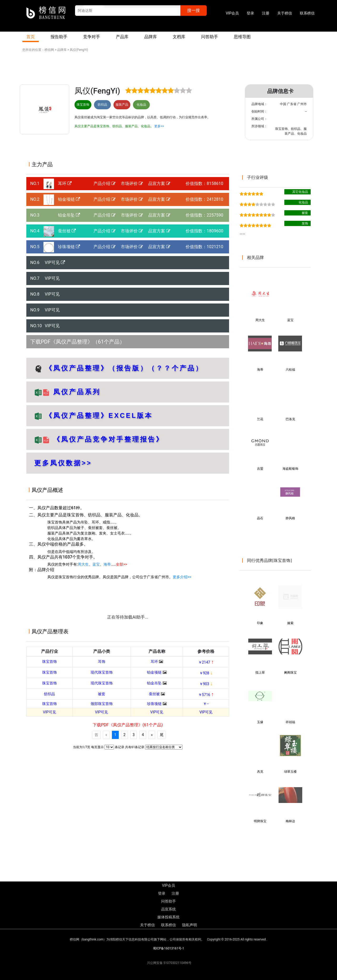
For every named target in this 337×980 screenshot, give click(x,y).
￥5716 (206, 695)
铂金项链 (69, 199)
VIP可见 (55, 263)
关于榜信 (285, 13)
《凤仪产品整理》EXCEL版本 (99, 415)
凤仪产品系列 (75, 392)
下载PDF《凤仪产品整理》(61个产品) (128, 725)
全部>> (122, 564)
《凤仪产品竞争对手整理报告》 (108, 439)
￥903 (206, 684)
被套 (102, 694)
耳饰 (102, 661)
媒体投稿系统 (168, 917)
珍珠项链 (69, 247)
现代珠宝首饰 (102, 672)
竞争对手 (92, 37)
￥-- (206, 704)
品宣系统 (168, 909)
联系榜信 (307, 13)
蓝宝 (96, 564)
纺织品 (49, 694)
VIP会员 (232, 13)
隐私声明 (190, 925)
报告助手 (59, 37)
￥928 (206, 673)
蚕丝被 (67, 231)
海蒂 (107, 564)
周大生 (83, 564)
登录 (250, 13)
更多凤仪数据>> (63, 463)
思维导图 (242, 37)
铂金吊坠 (69, 215)
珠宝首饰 (49, 661)
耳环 (65, 183)
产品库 (122, 37)
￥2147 (206, 662)
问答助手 (210, 37)
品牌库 (151, 37)
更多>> (159, 126)
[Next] (152, 735)
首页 (31, 37)
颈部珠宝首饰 (102, 704)
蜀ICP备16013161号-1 (169, 948)
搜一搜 (194, 10)
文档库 (179, 37)
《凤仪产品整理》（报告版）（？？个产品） (124, 368)
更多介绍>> (182, 577)
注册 (266, 13)
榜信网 (49, 50)
